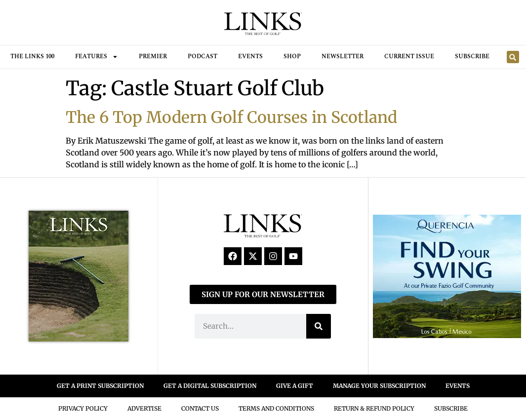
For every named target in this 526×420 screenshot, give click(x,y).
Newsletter (343, 57)
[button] (513, 57)
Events (250, 57)
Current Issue (409, 57)
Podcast (202, 57)
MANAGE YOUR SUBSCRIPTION (379, 386)
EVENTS (458, 386)
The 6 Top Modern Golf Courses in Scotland (231, 117)
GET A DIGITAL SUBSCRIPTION (210, 386)
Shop (292, 57)
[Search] (319, 326)
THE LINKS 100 (32, 57)
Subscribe (472, 57)
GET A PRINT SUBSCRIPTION (100, 386)
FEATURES (97, 57)
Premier (153, 57)
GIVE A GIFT (295, 386)
